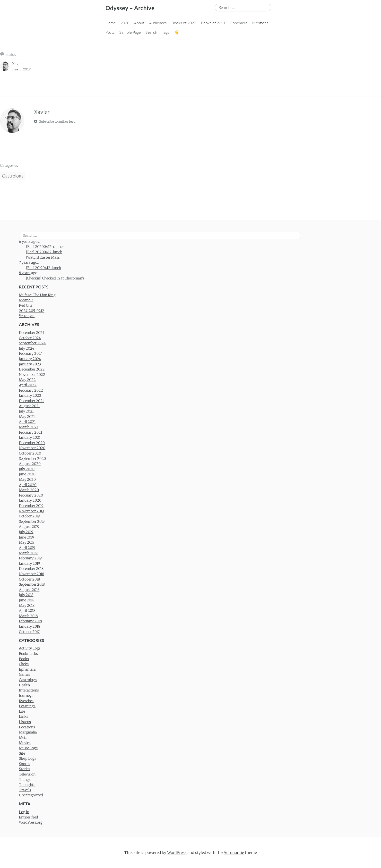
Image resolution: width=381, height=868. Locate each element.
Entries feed (29, 817)
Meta (23, 738)
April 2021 (27, 422)
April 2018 (27, 611)
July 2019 (26, 532)
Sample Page (130, 32)
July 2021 (26, 411)
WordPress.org (31, 822)
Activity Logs (30, 648)
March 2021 (28, 427)
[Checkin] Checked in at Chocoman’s (55, 278)
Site (22, 753)
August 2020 (30, 464)
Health (24, 685)
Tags (166, 32)
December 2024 (32, 333)
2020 (125, 23)
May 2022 (27, 380)
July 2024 (27, 348)
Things (25, 780)
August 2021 (29, 406)
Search (151, 32)
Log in (24, 812)
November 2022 (32, 375)
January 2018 (30, 626)
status (11, 54)
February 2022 (31, 390)
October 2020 (30, 453)
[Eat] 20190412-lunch (43, 268)
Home (111, 23)
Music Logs (28, 748)
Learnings (27, 706)
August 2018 (29, 590)
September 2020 (32, 459)
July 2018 (26, 595)
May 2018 (27, 606)
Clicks (24, 664)
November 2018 (31, 574)
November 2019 (31, 511)
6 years (25, 242)
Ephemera (239, 23)
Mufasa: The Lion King (37, 295)
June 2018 (27, 600)
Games (25, 674)
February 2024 (31, 354)
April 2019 (27, 548)
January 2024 (30, 359)
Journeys (26, 696)
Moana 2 (26, 300)
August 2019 (29, 527)
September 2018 (32, 584)
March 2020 (29, 490)
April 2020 (28, 485)
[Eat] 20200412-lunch (44, 252)
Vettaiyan (27, 316)
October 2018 (29, 579)
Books (24, 659)
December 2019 (31, 506)
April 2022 (28, 385)
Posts (110, 32)
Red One (26, 305)
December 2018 (31, 569)
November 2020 (32, 448)
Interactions (29, 690)
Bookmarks (28, 654)
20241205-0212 (32, 311)
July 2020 (27, 469)
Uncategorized (31, 795)
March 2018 (28, 616)
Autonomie (234, 852)
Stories (25, 769)
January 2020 (30, 500)
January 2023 (30, 364)
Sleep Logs (28, 758)
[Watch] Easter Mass (43, 257)
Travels (25, 790)
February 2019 (30, 558)
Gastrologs (13, 176)
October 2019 (29, 516)
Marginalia (28, 732)
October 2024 (30, 338)
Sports (24, 764)
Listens (25, 722)
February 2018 (30, 621)
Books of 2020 (184, 23)
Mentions (260, 23)
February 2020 (31, 495)
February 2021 (30, 432)
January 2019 (30, 564)
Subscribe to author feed (55, 121)
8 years (25, 273)
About (139, 23)
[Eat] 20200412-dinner (45, 247)
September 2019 (32, 522)
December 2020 (32, 443)
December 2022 (32, 369)
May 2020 (27, 480)
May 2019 (27, 542)
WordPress (177, 852)
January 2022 (30, 396)
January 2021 (30, 438)
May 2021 (27, 417)
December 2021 (31, 401)
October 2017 (29, 632)
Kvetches (26, 701)
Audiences (158, 23)
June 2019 (27, 537)
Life (22, 711)
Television (27, 774)
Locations (27, 727)
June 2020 (27, 474)
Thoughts (27, 785)
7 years (25, 262)
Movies (25, 743)
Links (24, 716)
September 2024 (32, 343)
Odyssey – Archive (130, 8)
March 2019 (28, 553)
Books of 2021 (213, 23)
